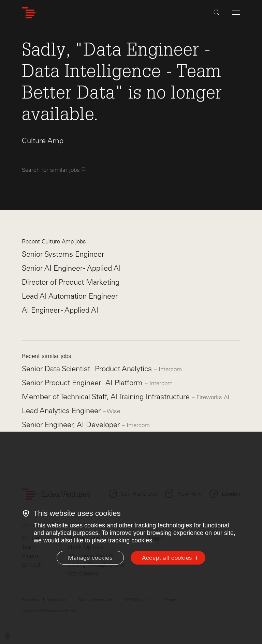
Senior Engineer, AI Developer (72, 425)
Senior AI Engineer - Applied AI (71, 268)
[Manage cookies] (90, 558)
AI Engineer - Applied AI (60, 310)
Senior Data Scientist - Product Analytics (88, 369)
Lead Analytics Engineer (62, 411)
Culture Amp (43, 141)
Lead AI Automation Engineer (70, 296)
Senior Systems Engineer (63, 254)
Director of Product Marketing (71, 282)
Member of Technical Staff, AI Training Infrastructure (107, 397)
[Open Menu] (236, 13)
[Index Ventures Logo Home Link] (29, 13)
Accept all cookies (167, 558)
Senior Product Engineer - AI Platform (83, 383)
